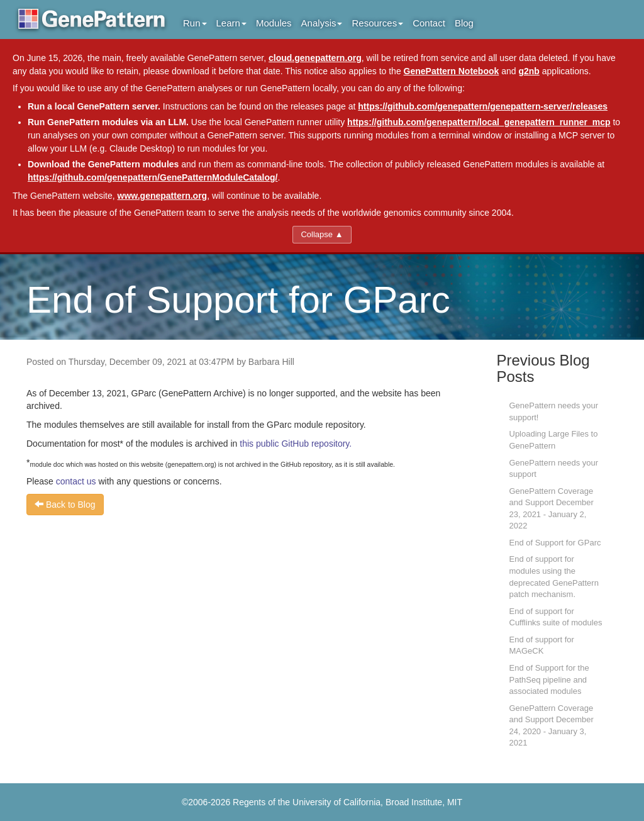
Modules (274, 23)
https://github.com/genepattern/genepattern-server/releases (483, 106)
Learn (231, 23)
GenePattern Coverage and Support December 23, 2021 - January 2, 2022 (552, 509)
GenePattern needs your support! (554, 411)
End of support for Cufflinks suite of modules (556, 617)
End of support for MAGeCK (542, 645)
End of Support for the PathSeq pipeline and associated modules (549, 679)
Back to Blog (65, 505)
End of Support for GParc (555, 543)
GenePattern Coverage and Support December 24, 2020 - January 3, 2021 (552, 726)
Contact (429, 23)
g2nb (529, 71)
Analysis (322, 23)
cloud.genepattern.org (315, 58)
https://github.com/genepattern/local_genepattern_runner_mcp (479, 122)
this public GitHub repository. (296, 444)
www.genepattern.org (163, 196)
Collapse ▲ (322, 234)
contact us (76, 481)
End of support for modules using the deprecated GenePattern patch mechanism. (554, 577)
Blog (464, 23)
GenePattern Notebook (452, 71)
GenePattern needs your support (554, 469)
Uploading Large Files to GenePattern (554, 440)
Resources (377, 23)
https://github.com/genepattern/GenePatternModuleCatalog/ (153, 177)
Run (195, 23)
